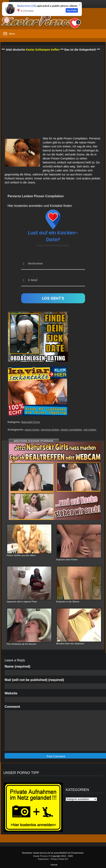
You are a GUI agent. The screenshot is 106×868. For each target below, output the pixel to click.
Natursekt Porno (31, 422)
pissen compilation (71, 430)
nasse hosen (32, 430)
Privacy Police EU (59, 859)
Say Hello (72, 10)
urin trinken (90, 430)
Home (54, 865)
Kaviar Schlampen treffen (43, 50)
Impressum (43, 859)
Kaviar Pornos (40, 856)
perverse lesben (50, 430)
